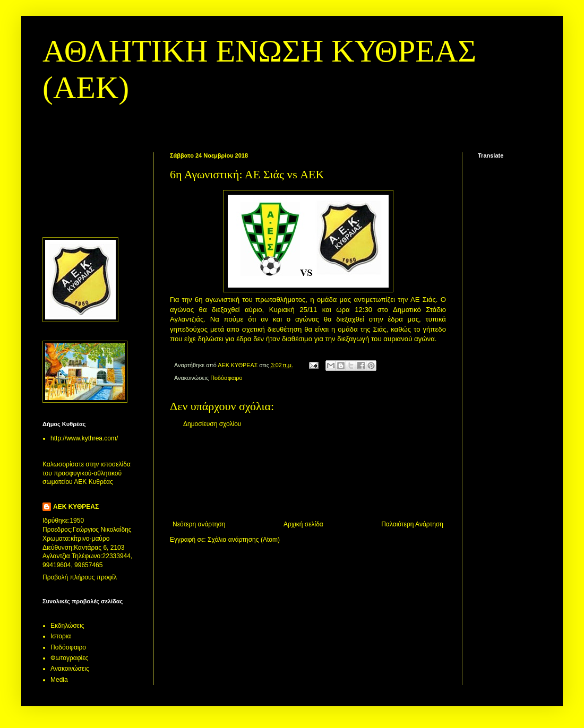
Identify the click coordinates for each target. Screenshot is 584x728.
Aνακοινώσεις (70, 669)
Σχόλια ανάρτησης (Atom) (244, 540)
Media (59, 680)
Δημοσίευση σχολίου (212, 424)
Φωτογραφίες (69, 658)
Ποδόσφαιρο (226, 378)
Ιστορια (61, 636)
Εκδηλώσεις (67, 626)
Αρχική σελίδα (303, 524)
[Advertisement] (308, 474)
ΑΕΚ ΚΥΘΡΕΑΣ (76, 507)
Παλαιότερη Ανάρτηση (412, 524)
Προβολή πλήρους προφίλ (80, 577)
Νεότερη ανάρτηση (199, 524)
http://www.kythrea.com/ (84, 438)
